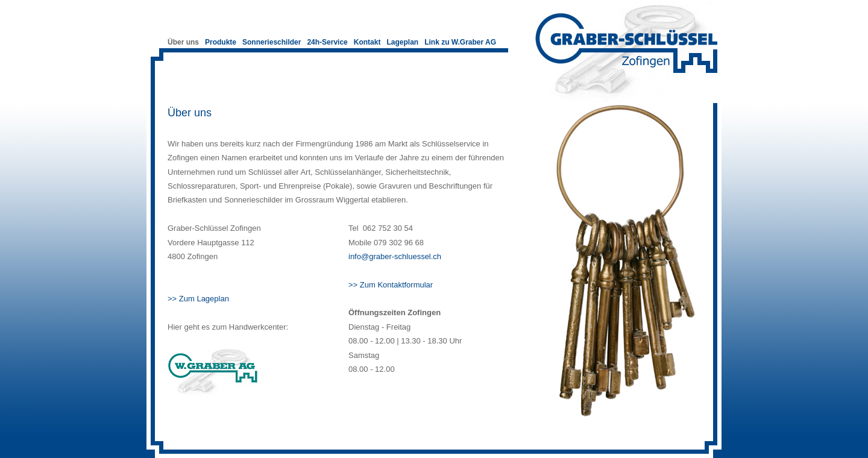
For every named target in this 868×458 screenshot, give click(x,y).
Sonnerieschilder (272, 42)
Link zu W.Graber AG (460, 42)
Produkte (221, 42)
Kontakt (367, 42)
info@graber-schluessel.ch (395, 256)
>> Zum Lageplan (198, 299)
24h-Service (327, 42)
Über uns (183, 42)
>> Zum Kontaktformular (391, 285)
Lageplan (402, 42)
